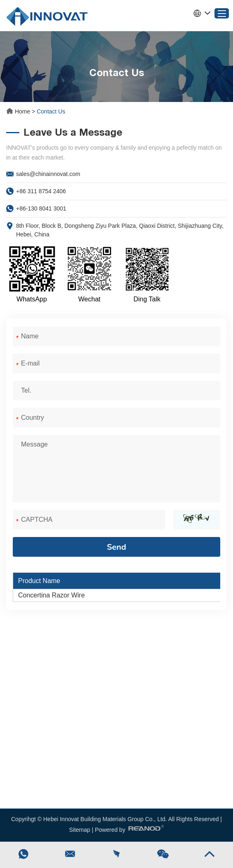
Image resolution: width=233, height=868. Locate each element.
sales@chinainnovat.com (48, 174)
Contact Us (51, 111)
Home (19, 111)
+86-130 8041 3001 (41, 208)
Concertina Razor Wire (51, 595)
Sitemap (80, 830)
